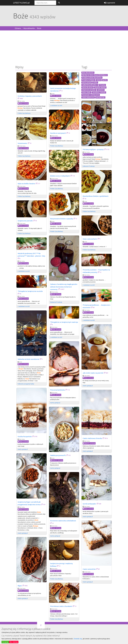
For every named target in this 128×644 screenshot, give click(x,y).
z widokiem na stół (56, 106)
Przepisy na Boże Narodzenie (92, 78)
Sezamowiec (22, 143)
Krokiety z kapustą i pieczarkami (30, 96)
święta (99, 80)
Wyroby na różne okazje (90, 75)
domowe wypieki (100, 87)
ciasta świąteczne (88, 97)
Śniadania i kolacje (99, 92)
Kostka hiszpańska (25, 437)
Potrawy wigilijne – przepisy (93, 149)
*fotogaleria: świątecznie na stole (30, 291)
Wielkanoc (104, 75)
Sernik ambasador (89, 504)
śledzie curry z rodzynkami (60, 176)
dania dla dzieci (88, 87)
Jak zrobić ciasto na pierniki (93, 373)
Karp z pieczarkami (90, 239)
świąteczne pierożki (25, 221)
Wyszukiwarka (29, 28)
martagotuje (100, 97)
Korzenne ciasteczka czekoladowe (63, 521)
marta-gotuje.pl (88, 386)
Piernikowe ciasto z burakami (61, 606)
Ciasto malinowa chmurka (92, 438)
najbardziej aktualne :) (90, 85)
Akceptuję (5, 642)
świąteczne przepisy (89, 90)
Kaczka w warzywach (58, 133)
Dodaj (26, 103)
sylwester (101, 90)
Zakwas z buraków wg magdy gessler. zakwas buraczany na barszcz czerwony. (64, 287)
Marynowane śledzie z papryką (62, 219)
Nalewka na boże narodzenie (28, 359)
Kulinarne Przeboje (89, 166)
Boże (39, 28)
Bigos (20, 586)
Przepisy (102, 85)
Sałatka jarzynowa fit (58, 455)
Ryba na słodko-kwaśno (26, 184)
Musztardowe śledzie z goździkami (96, 196)
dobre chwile (86, 92)
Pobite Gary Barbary (24, 113)
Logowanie (110, 3)
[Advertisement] (64, 47)
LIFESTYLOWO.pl (21, 3)
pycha (105, 80)
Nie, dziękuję (14, 642)
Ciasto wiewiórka (89, 569)
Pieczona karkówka (57, 390)
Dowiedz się (78, 639)
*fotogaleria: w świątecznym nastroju (64, 322)
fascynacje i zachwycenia (91, 95)
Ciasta (95, 82)
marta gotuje (87, 82)
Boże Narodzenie (88, 73)
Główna (18, 28)
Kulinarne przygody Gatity (26, 384)
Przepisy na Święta (88, 80)
